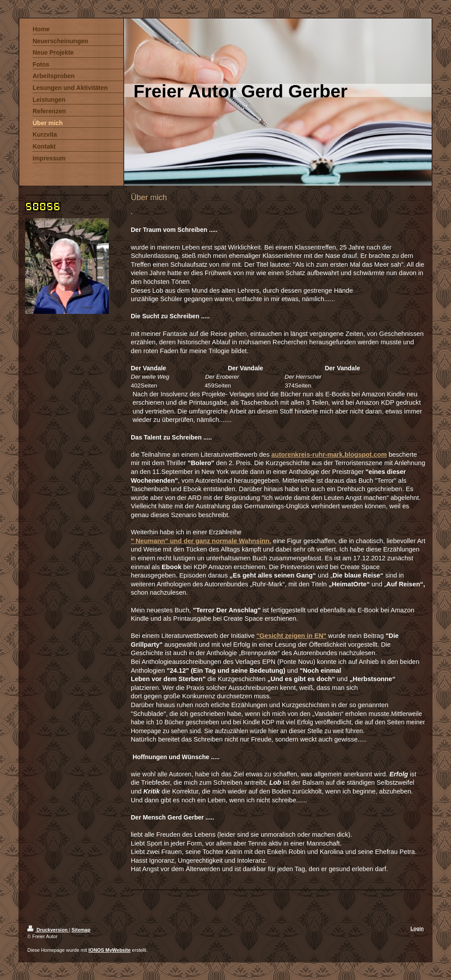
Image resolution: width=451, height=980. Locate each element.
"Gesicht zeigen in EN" (291, 636)
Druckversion (48, 930)
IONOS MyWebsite (110, 950)
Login (417, 928)
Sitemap (81, 930)
